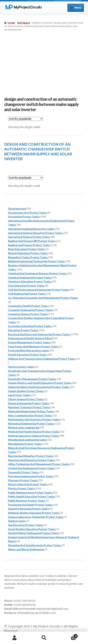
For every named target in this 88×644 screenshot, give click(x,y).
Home (11, 23)
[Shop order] (26, 119)
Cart (68, 635)
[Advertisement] (44, 62)
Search (44, 638)
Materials (24, 23)
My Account (15, 638)
